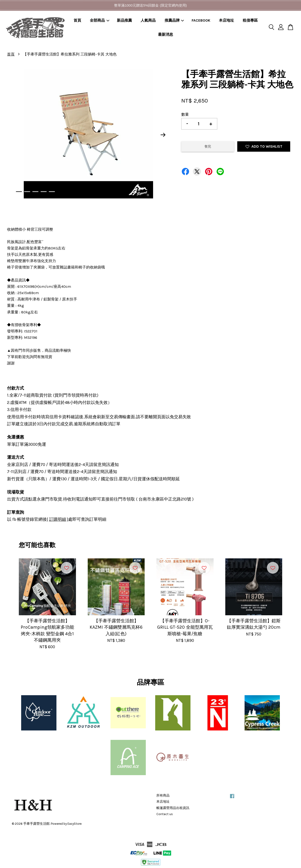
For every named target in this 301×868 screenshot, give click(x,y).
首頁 (77, 20)
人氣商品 (148, 20)
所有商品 (163, 795)
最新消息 (166, 34)
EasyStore (75, 824)
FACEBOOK (201, 20)
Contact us (165, 814)
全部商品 (100, 20)
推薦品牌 (174, 20)
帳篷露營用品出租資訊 (173, 808)
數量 (185, 114)
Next (163, 135)
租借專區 (250, 20)
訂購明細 (58, 519)
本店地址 (226, 20)
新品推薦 (124, 20)
